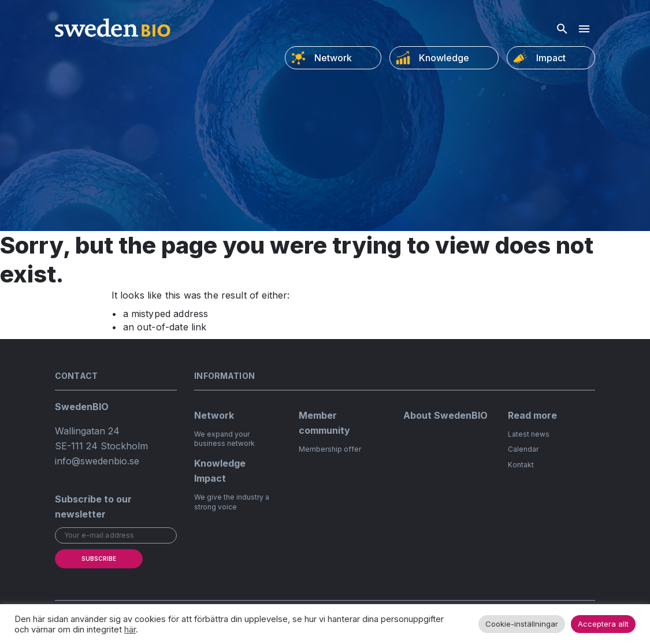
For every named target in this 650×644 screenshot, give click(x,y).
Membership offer (330, 449)
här (130, 630)
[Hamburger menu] (584, 29)
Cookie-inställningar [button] (522, 624)
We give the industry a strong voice (232, 502)
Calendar (523, 449)
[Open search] (562, 29)
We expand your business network (224, 439)
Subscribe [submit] (99, 559)
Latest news (529, 434)
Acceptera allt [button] (603, 624)
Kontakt (521, 465)
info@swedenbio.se (97, 461)
